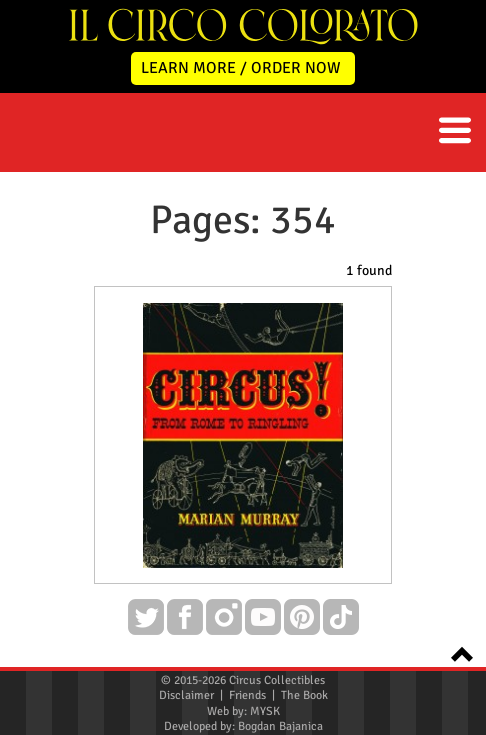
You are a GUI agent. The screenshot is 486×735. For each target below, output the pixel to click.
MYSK (265, 711)
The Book (304, 695)
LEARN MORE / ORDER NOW (241, 68)
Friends (247, 695)
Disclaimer (186, 695)
